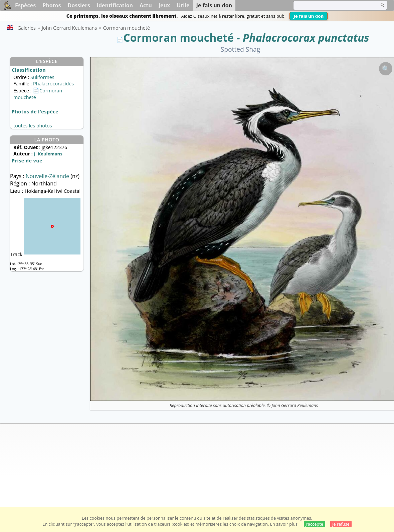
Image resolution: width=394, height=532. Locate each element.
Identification (115, 5)
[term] (332, 5)
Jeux (164, 5)
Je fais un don (309, 16)
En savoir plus (284, 524)
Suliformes (42, 77)
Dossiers (79, 5)
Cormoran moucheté (178, 38)
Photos (52, 5)
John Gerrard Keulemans (295, 405)
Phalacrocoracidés (53, 84)
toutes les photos (33, 126)
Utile (183, 5)
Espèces (25, 5)
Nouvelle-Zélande (48, 176)
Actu (146, 5)
